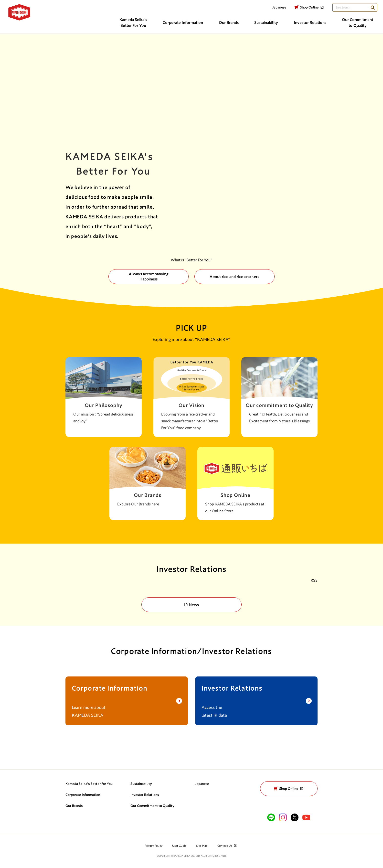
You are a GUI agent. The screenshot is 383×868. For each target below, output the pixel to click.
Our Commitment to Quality (152, 806)
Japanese (202, 784)
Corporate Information (83, 795)
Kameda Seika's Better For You (89, 784)
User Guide (179, 846)
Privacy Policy (154, 846)
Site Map (202, 846)
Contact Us (227, 846)
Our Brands (74, 806)
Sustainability (141, 784)
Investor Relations (145, 795)
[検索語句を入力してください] (352, 9)
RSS (314, 580)
